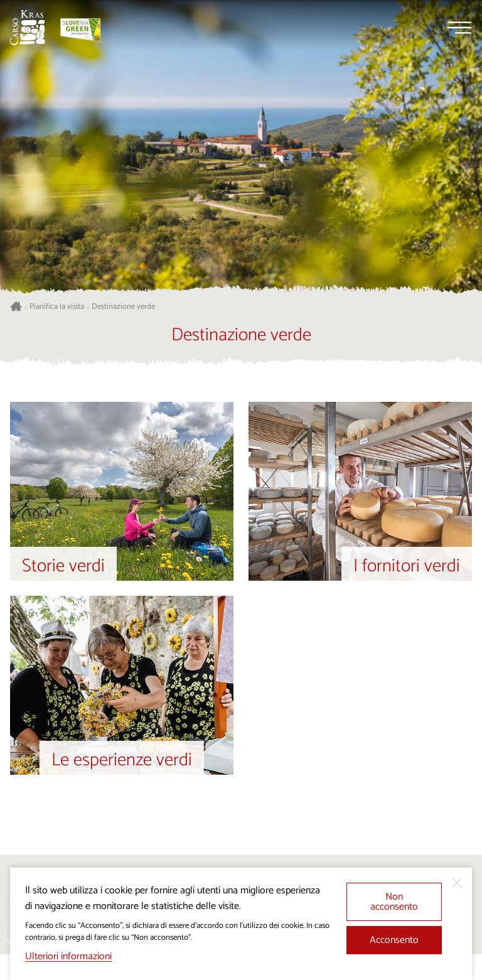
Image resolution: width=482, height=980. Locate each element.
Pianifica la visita (57, 307)
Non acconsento (394, 902)
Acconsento (394, 940)
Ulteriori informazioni (68, 956)
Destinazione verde (123, 307)
